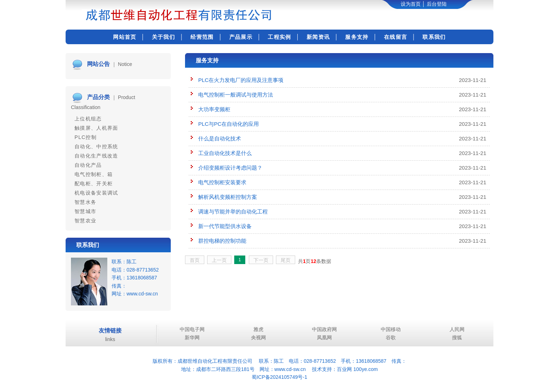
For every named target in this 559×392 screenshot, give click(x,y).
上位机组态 (88, 119)
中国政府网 (324, 329)
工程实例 (279, 37)
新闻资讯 (318, 37)
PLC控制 (86, 137)
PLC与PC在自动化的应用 (229, 124)
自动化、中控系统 (96, 146)
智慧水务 (85, 202)
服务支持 (357, 37)
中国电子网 (192, 329)
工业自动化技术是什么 (225, 153)
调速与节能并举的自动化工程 (233, 212)
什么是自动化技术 (220, 138)
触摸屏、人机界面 (96, 128)
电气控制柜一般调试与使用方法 (236, 95)
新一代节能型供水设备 (225, 226)
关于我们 (163, 37)
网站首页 (125, 37)
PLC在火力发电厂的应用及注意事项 (241, 80)
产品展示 (241, 37)
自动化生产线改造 (96, 156)
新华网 (192, 337)
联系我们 (434, 37)
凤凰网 (324, 337)
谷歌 (391, 337)
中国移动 (391, 329)
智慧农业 (85, 221)
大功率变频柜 (214, 109)
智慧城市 (85, 211)
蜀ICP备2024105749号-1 (279, 377)
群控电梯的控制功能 (222, 241)
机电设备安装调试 (96, 193)
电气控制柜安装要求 (222, 182)
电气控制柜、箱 (94, 174)
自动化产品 (88, 165)
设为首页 (411, 4)
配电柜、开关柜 (94, 184)
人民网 (457, 329)
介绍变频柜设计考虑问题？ (230, 168)
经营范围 (202, 37)
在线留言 (396, 37)
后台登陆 (437, 4)
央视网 (258, 337)
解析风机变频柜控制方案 (228, 197)
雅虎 (258, 329)
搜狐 (457, 337)
